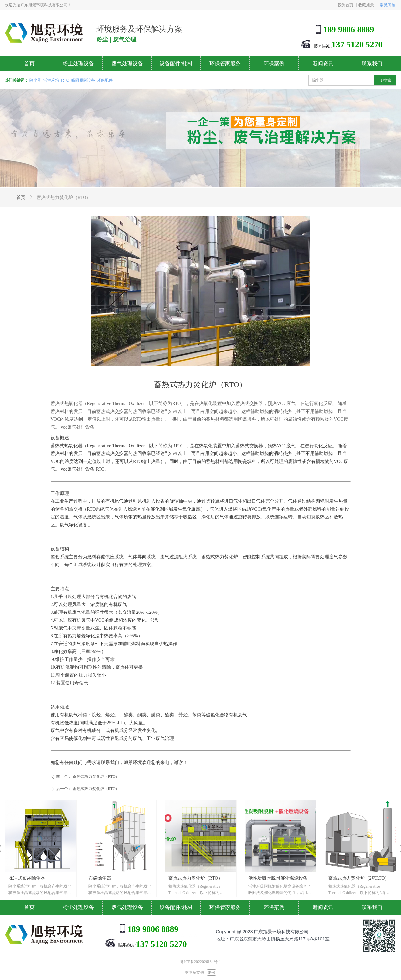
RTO (65, 80)
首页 (21, 197)
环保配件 (105, 80)
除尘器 (35, 80)
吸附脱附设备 (83, 80)
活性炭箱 (51, 80)
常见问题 (388, 5)
